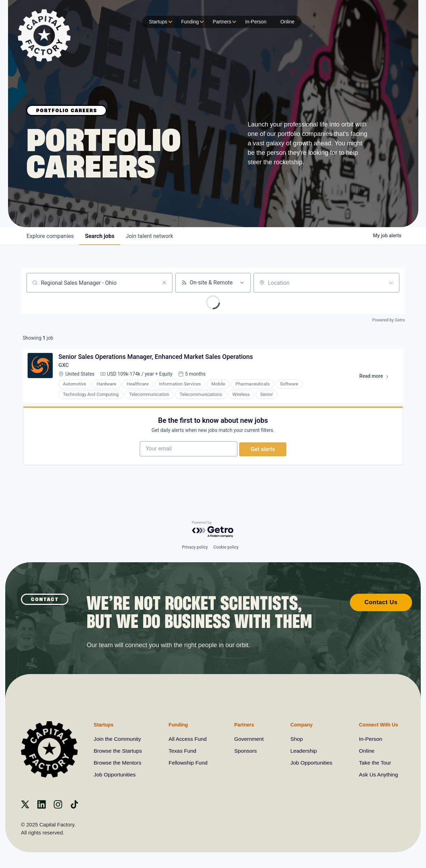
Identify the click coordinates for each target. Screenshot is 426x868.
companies (50, 236)
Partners (224, 22)
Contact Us (381, 602)
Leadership (303, 751)
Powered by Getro (389, 320)
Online (287, 22)
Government (249, 739)
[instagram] (58, 807)
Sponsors (245, 751)
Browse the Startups (119, 751)
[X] (25, 807)
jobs (100, 236)
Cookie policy (226, 547)
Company (300, 724)
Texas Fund (183, 751)
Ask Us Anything (378, 775)
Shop (296, 739)
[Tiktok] (74, 807)
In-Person (256, 22)
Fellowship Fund (189, 763)
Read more (376, 379)
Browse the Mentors (118, 763)
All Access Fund (189, 739)
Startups (160, 22)
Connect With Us (377, 724)
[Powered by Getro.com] (213, 529)
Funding (192, 22)
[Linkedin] (42, 807)
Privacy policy (195, 547)
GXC (65, 367)
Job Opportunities (115, 775)
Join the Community (118, 739)
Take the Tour (374, 763)
